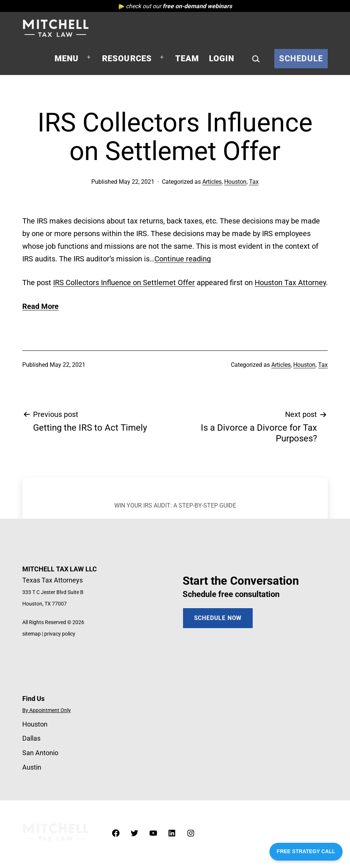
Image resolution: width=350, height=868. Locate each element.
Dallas (31, 738)
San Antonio (40, 753)
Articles (212, 182)
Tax (254, 182)
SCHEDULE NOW (218, 618)
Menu (67, 58)
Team (187, 58)
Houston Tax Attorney (290, 283)
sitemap (32, 634)
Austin (32, 767)
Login (222, 58)
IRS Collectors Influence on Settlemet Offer (124, 283)
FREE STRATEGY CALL (306, 851)
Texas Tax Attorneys (53, 580)
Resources (127, 58)
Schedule (301, 58)
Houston (235, 182)
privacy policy (60, 634)
